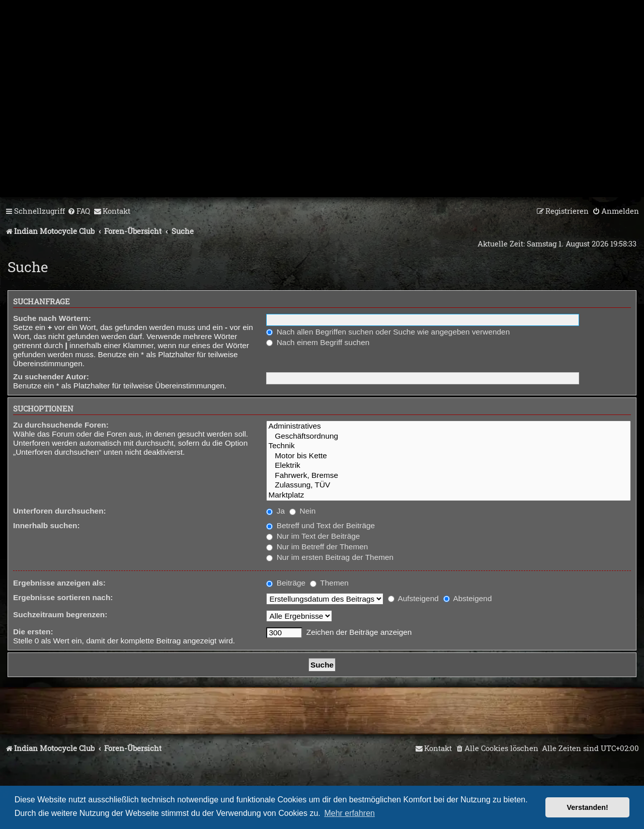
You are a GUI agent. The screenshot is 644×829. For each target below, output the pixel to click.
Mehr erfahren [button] (349, 813)
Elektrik (449, 466)
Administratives (449, 426)
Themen (329, 583)
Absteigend (467, 598)
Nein (302, 511)
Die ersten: (33, 632)
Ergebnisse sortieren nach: (63, 597)
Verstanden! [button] (588, 807)
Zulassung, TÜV (449, 485)
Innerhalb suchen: (47, 525)
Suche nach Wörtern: (52, 318)
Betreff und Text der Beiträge (320, 525)
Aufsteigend (413, 598)
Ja (275, 511)
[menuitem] (79, 211)
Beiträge (286, 583)
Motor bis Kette (449, 456)
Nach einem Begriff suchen (318, 342)
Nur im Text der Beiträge (313, 536)
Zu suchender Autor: (51, 377)
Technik (449, 446)
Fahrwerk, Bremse (449, 476)
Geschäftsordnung (449, 436)
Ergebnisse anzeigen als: (59, 583)
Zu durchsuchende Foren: (61, 425)
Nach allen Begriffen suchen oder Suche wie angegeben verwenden (388, 332)
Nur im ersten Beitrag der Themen (330, 557)
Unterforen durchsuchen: (60, 511)
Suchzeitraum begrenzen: (60, 614)
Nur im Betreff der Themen (317, 547)
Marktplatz (449, 495)
